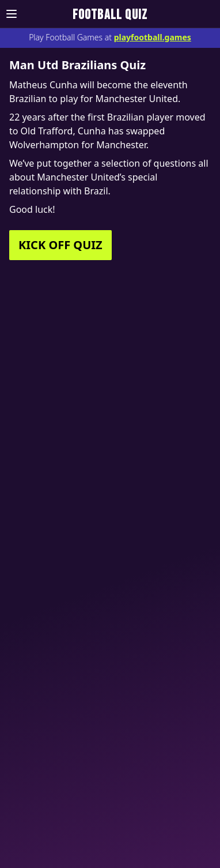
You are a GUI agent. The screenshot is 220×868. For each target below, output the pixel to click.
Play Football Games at (110, 37)
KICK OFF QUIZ (60, 245)
